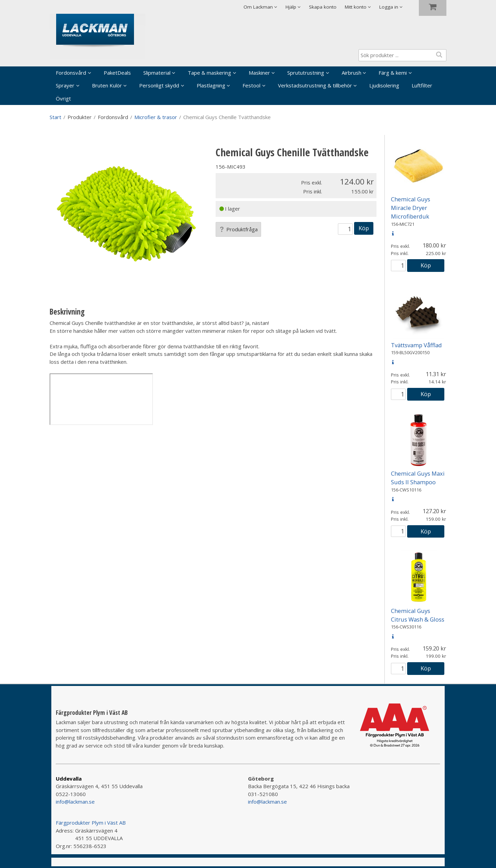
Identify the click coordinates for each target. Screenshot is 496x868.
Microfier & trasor (156, 117)
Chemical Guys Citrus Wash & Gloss (418, 615)
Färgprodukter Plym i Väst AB (91, 823)
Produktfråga (238, 229)
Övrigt (63, 98)
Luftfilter (422, 85)
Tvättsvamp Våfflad (416, 345)
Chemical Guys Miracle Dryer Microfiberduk (411, 208)
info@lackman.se (75, 802)
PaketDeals (117, 73)
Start (55, 117)
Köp (364, 228)
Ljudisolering (384, 85)
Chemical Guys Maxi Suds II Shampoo (418, 478)
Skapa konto (323, 7)
